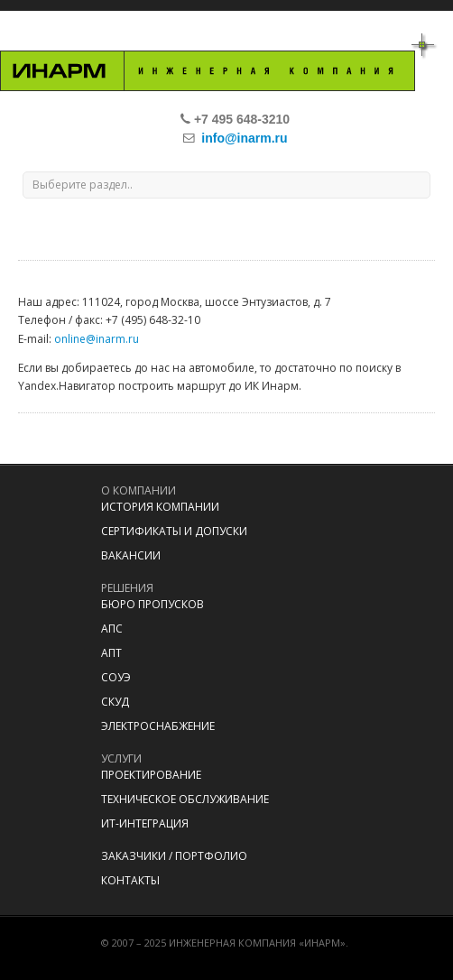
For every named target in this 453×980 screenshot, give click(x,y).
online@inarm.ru (97, 339)
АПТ (111, 653)
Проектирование (151, 775)
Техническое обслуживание (185, 799)
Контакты (130, 880)
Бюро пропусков (153, 604)
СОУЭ (116, 677)
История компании (160, 507)
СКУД (115, 702)
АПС (112, 629)
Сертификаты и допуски (174, 531)
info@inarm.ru (244, 138)
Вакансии (131, 555)
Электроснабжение (158, 726)
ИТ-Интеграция (145, 823)
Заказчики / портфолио (174, 856)
